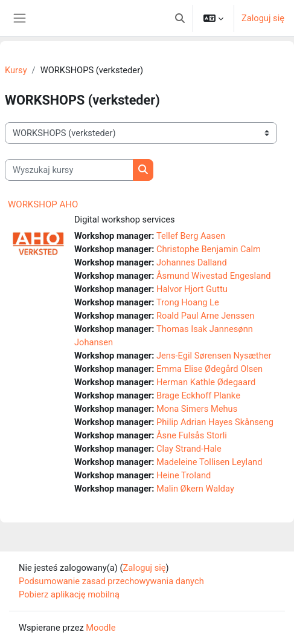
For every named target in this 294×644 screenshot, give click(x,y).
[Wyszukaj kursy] (69, 170)
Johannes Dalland (192, 262)
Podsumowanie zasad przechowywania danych (111, 581)
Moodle (101, 628)
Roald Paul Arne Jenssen (205, 316)
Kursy (16, 70)
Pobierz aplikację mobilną (69, 594)
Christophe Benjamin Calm (209, 249)
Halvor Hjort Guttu (192, 289)
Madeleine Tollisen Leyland (209, 462)
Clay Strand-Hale (189, 449)
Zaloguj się (263, 18)
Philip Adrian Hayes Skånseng (215, 422)
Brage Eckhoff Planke (198, 395)
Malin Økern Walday (195, 489)
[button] (180, 18)
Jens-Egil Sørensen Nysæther (214, 356)
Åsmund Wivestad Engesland (214, 276)
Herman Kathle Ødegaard (206, 382)
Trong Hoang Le (188, 302)
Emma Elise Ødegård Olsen (209, 369)
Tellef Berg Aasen (191, 236)
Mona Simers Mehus (197, 409)
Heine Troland (184, 475)
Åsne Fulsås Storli (192, 435)
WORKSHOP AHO (43, 204)
